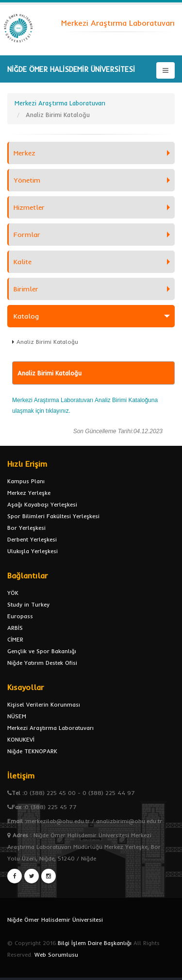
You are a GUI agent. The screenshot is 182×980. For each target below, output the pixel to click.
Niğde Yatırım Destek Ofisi (42, 663)
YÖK (13, 593)
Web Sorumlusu (56, 955)
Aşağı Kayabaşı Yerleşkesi (42, 504)
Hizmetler (29, 207)
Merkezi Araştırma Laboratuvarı (50, 728)
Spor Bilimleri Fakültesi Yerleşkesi (53, 516)
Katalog (26, 316)
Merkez (25, 153)
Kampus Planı (26, 481)
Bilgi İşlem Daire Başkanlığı (95, 943)
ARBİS (15, 628)
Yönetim (27, 180)
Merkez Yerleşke (29, 493)
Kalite (23, 262)
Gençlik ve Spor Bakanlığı (42, 651)
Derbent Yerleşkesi (32, 539)
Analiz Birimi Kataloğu (47, 342)
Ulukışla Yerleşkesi (33, 551)
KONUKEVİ (21, 739)
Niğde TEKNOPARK (32, 751)
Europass (20, 616)
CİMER (15, 639)
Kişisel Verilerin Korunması (44, 704)
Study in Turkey (28, 604)
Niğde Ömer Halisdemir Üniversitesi (55, 920)
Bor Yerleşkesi (26, 528)
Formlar (27, 235)
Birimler (26, 289)
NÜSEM (17, 716)
